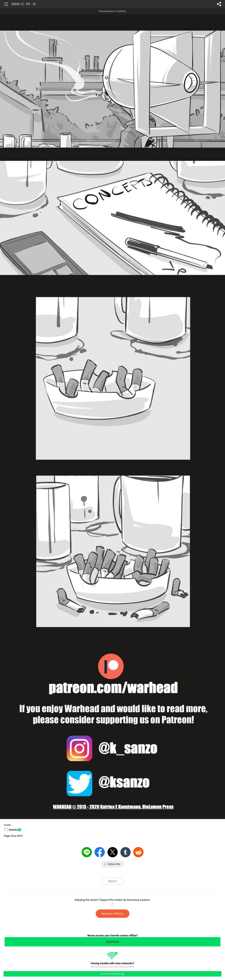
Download (112, 942)
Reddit (138, 852)
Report (112, 881)
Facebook (100, 852)
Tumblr (125, 852)
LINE (87, 852)
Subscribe (114, 864)
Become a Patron (113, 914)
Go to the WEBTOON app (113, 974)
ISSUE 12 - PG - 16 (24, 4)
